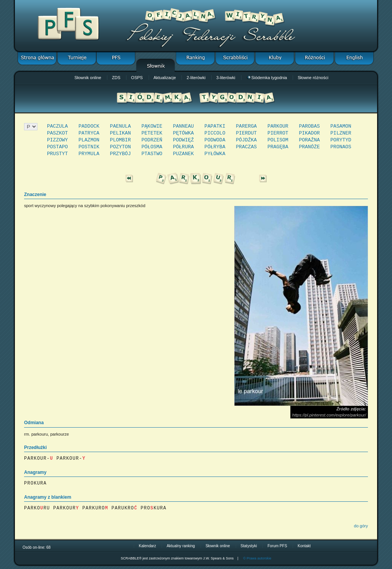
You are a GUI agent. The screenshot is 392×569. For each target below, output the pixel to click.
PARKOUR (278, 126)
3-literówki (226, 78)
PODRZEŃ (152, 140)
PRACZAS (247, 147)
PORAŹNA (309, 140)
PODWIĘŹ (184, 140)
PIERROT (278, 133)
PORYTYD (341, 140)
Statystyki (249, 546)
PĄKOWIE (152, 126)
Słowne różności (313, 78)
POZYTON (121, 147)
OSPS (137, 78)
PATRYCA (89, 133)
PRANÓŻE (309, 147)
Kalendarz (147, 546)
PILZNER (341, 133)
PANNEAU (184, 126)
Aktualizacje (165, 78)
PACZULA (58, 126)
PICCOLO (215, 133)
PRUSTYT (58, 154)
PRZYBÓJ (121, 154)
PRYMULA (89, 154)
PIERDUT (247, 133)
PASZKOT (58, 133)
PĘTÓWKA (184, 133)
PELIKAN (121, 133)
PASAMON (341, 126)
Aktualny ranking (181, 546)
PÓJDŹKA (247, 140)
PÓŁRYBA (215, 147)
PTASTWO (152, 154)
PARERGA (247, 126)
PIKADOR (309, 133)
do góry (361, 526)
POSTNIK (89, 147)
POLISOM (278, 140)
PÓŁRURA (184, 147)
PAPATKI (215, 126)
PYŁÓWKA (215, 154)
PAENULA (121, 126)
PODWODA (215, 140)
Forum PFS (277, 546)
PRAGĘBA (278, 147)
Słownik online (88, 78)
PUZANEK (184, 154)
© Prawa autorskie (257, 558)
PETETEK (152, 133)
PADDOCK (89, 126)
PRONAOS (341, 147)
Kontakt (304, 546)
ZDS (116, 78)
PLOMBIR (121, 140)
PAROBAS (309, 126)
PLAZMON (89, 140)
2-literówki (196, 78)
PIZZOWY (58, 140)
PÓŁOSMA (152, 147)
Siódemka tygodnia (267, 78)
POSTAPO (58, 147)
